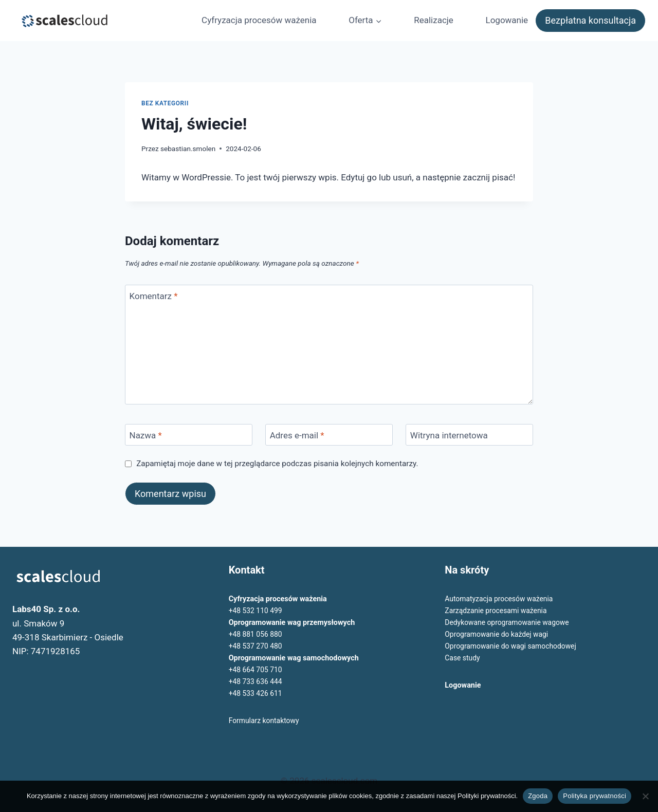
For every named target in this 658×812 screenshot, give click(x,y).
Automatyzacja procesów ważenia (501, 599)
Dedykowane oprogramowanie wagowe (509, 623)
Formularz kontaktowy (265, 721)
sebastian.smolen (188, 149)
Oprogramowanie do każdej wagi (498, 634)
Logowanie (507, 20)
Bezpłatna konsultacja (590, 20)
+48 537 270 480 (257, 646)
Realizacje (434, 20)
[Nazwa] (189, 435)
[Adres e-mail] (329, 435)
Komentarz (154, 296)
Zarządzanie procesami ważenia (498, 611)
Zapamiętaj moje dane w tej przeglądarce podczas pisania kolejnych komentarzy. (277, 464)
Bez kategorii (165, 103)
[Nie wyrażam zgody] (645, 796)
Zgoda (538, 796)
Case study (463, 658)
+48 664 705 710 (257, 670)
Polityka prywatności (595, 796)
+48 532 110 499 (257, 611)
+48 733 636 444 (257, 682)
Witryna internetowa (449, 435)
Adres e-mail (297, 435)
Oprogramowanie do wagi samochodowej (513, 646)
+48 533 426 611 (257, 694)
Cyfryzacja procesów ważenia (259, 20)
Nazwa (146, 435)
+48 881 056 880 (257, 634)
